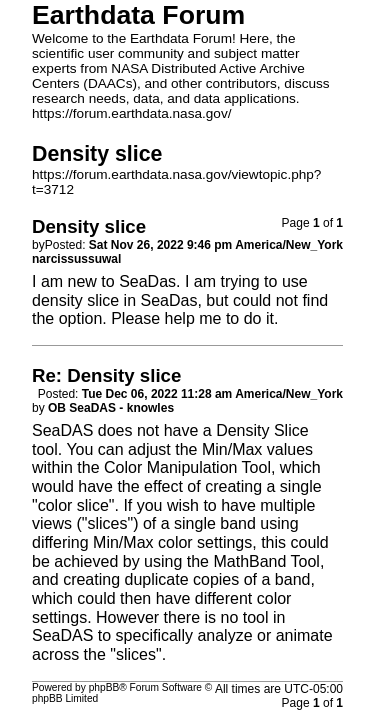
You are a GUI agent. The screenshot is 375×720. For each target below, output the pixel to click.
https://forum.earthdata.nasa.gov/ (132, 113)
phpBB (104, 687)
